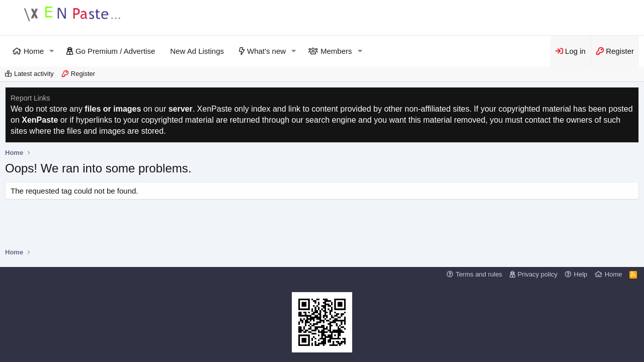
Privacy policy (538, 274)
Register (83, 74)
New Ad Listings (197, 51)
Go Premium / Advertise (115, 51)
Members (336, 51)
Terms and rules (479, 274)
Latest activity (34, 74)
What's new (266, 51)
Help (581, 274)
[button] (52, 51)
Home (34, 51)
